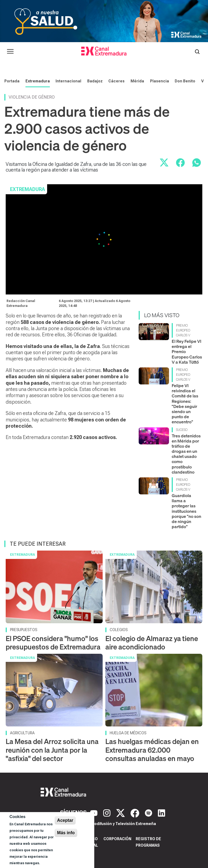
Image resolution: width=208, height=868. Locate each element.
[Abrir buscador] (197, 51)
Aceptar (65, 820)
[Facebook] (136, 813)
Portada (12, 81)
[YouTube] (95, 813)
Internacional (68, 81)
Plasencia (160, 81)
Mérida (137, 81)
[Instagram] (108, 813)
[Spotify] (149, 813)
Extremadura (38, 81)
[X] (121, 813)
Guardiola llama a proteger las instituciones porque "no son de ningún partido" (186, 511)
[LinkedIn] (162, 813)
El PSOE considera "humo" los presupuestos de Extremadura (53, 643)
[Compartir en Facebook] (180, 163)
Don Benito (185, 81)
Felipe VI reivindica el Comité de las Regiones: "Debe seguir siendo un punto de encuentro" (185, 404)
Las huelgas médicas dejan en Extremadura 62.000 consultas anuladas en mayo (152, 750)
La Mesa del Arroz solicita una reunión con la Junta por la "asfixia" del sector (52, 750)
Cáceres (116, 81)
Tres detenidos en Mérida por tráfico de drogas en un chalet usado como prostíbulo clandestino (186, 454)
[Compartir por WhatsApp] (197, 163)
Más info (66, 833)
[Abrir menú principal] (10, 51)
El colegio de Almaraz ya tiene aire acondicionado (152, 643)
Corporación (117, 839)
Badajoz (95, 81)
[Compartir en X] (164, 163)
